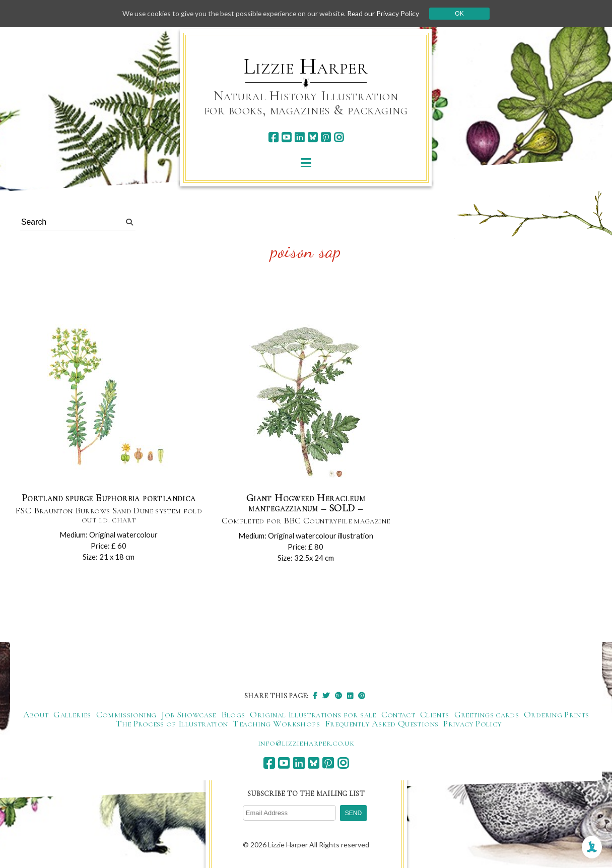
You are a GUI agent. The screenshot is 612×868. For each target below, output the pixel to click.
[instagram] (339, 137)
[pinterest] (326, 137)
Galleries (72, 715)
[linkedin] (299, 137)
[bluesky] (313, 137)
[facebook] (273, 137)
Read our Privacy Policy (386, 13)
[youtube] (286, 137)
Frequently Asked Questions (382, 724)
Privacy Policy (472, 724)
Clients (435, 715)
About (36, 715)
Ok (463, 14)
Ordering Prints (556, 715)
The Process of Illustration (172, 724)
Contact (398, 715)
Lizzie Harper (305, 66)
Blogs (233, 715)
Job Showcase (188, 715)
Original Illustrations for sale (313, 715)
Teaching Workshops (276, 724)
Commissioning (126, 715)
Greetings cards (487, 715)
